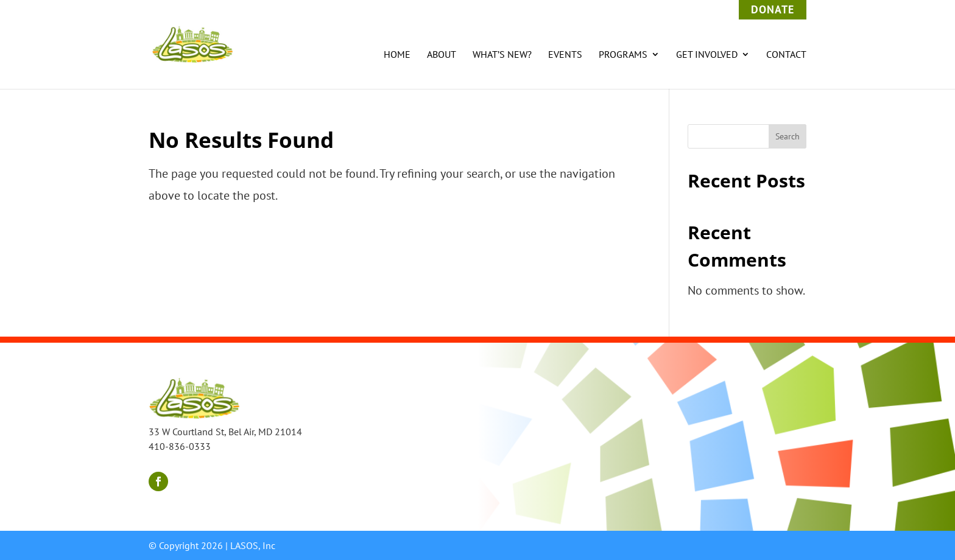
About (442, 55)
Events (565, 55)
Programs (623, 55)
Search (788, 136)
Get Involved (707, 55)
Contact (786, 55)
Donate (773, 9)
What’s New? (502, 55)
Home (397, 55)
